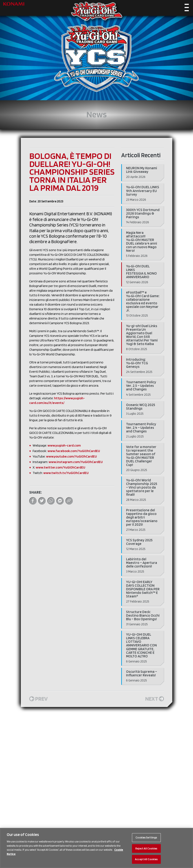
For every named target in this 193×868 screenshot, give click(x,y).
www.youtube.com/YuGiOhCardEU (71, 456)
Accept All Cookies (146, 859)
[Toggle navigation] (187, 9)
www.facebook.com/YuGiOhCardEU (74, 451)
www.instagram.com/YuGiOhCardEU (76, 462)
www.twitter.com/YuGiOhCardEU (61, 467)
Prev (39, 699)
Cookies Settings (146, 838)
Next (155, 699)
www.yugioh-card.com (64, 445)
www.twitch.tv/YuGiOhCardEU (66, 473)
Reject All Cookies (146, 848)
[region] (96, 848)
